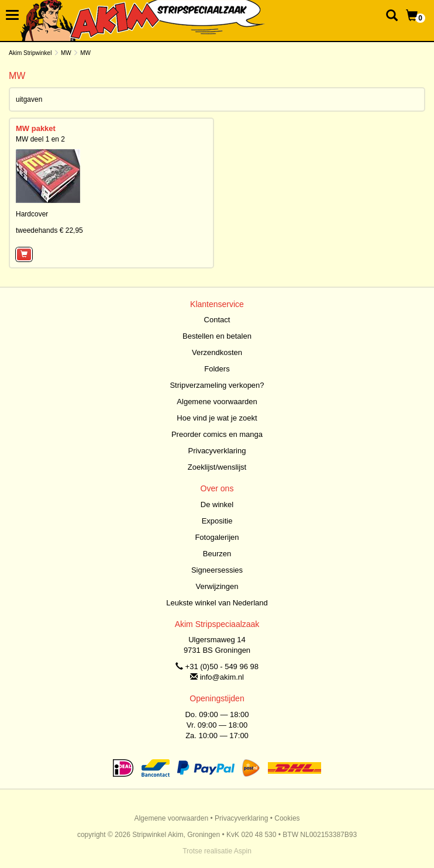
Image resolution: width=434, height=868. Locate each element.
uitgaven (29, 99)
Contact (217, 320)
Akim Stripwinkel (30, 53)
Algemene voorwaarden (217, 402)
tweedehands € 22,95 (49, 230)
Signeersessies (217, 570)
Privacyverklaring (217, 451)
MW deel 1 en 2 (40, 139)
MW (66, 53)
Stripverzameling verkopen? (217, 385)
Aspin (243, 851)
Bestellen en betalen (217, 336)
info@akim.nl (222, 677)
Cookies (287, 818)
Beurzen (217, 554)
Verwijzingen (217, 586)
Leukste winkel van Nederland (217, 603)
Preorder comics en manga (217, 434)
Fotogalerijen (217, 537)
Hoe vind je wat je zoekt (217, 418)
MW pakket (36, 128)
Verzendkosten (217, 352)
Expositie (217, 521)
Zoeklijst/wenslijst (217, 467)
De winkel (217, 504)
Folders (217, 369)
